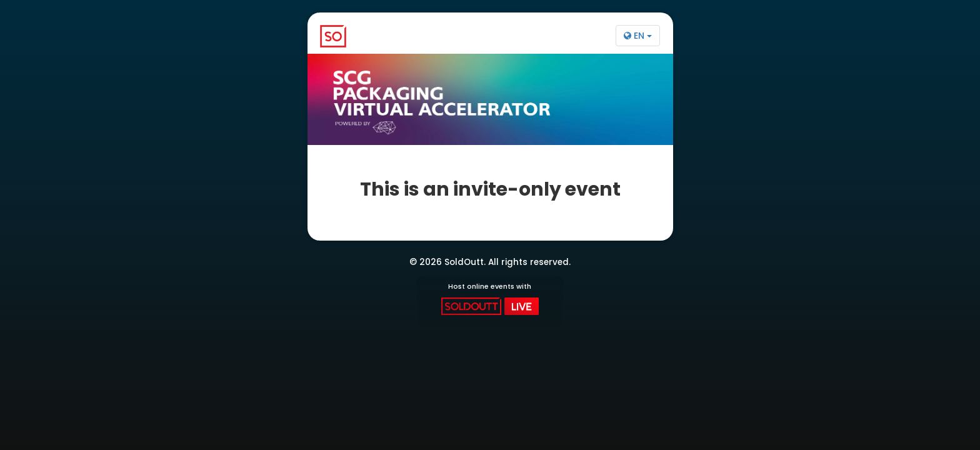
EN (638, 36)
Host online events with (490, 298)
